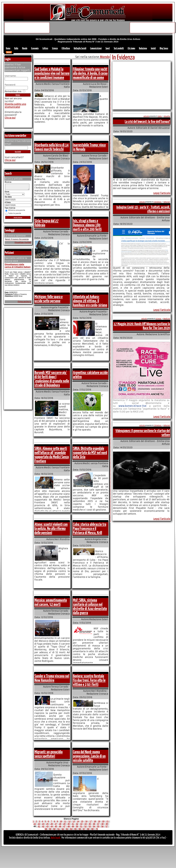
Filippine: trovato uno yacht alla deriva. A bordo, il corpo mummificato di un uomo (90, 74)
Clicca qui (10, 118)
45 (56, 826)
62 (63, 829)
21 (107, 821)
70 (97, 829)
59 (50, 829)
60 (54, 829)
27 (56, 824)
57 (107, 826)
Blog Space (164, 48)
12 (69, 821)
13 (74, 821)
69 (92, 829)
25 (47, 824)
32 (77, 824)
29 (64, 824)
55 (98, 826)
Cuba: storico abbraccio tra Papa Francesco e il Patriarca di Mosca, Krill (90, 529)
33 (81, 824)
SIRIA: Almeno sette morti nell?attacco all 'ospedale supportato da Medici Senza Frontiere (52, 455)
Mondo (25, 48)
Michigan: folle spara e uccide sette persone (49, 299)
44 (52, 826)
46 (60, 826)
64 (71, 829)
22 (35, 824)
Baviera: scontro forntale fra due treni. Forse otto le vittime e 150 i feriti (89, 680)
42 (43, 826)
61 (59, 829)
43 (47, 826)
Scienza (55, 48)
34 (86, 824)
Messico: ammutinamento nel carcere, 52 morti (51, 602)
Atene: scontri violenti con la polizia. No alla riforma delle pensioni (51, 529)
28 (60, 824)
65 (75, 829)
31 (73, 824)
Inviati (153, 48)
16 (86, 821)
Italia (16, 48)
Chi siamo (131, 48)
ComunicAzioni (96, 48)
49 (73, 826)
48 (69, 826)
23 (39, 824)
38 (102, 824)
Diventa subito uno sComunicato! (15, 106)
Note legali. (56, 838)
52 (86, 826)
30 (69, 824)
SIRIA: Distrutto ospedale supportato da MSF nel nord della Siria (90, 453)
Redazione (143, 48)
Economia (35, 48)
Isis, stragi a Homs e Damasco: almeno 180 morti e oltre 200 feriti (87, 225)
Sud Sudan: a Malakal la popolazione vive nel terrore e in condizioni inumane (52, 74)
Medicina (167, 319)
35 (90, 824)
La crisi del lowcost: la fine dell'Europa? (147, 122)
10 (61, 821)
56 (102, 826)
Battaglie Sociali (80, 48)
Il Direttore (66, 48)
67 (84, 829)
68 (88, 829)
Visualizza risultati (23, 243)
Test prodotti (119, 48)
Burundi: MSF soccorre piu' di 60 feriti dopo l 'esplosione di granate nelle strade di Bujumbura (52, 379)
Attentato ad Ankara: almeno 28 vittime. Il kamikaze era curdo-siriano (90, 301)
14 (78, 821)
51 (81, 826)
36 (94, 824)
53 (90, 826)
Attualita (167, 116)
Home (8, 48)
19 (99, 821)
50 (77, 826)
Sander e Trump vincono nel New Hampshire (52, 678)
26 (52, 824)
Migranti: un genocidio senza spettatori (49, 754)
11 (65, 821)
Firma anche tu (24, 303)
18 (95, 821)
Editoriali (167, 202)
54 (94, 826)
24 (43, 824)
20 (103, 821)
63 (67, 829)
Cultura (45, 48)
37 (98, 824)
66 (80, 829)
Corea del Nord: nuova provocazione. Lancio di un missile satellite (89, 756)
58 (46, 829)
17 (91, 821)
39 (107, 824)
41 (39, 826)
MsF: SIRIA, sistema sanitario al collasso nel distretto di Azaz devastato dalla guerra (90, 607)
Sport (108, 48)
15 (82, 821)
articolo (146, 116)
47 (64, 826)
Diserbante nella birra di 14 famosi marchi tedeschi (52, 147)
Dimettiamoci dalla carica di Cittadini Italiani (18, 267)
